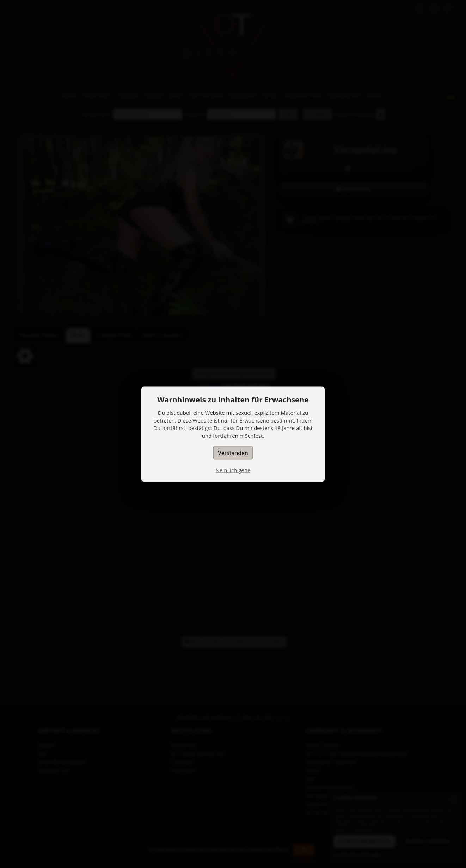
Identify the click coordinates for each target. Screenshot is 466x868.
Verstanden (233, 453)
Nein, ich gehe (233, 470)
